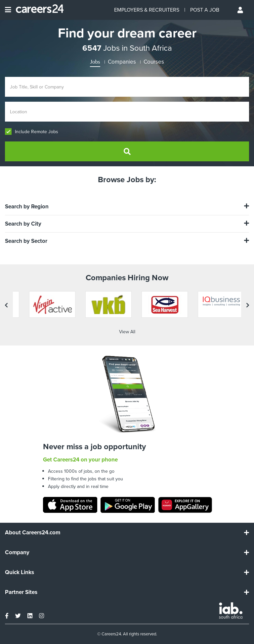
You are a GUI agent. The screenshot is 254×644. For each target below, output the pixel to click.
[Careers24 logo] (37, 10)
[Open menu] (8, 10)
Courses (154, 62)
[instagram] (42, 616)
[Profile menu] (241, 10)
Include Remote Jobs (32, 132)
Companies (122, 62)
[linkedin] (30, 616)
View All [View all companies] (127, 332)
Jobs (95, 62)
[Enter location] (127, 112)
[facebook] (7, 616)
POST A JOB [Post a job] (205, 10)
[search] (127, 151)
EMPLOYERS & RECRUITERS (147, 10)
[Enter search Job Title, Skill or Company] (127, 87)
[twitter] (18, 616)
